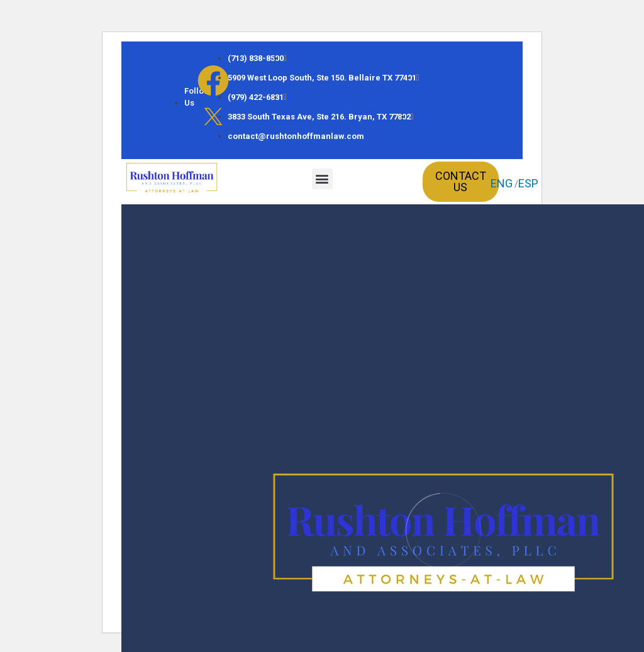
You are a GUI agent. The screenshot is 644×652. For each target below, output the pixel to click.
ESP (528, 183)
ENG (502, 183)
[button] (322, 179)
